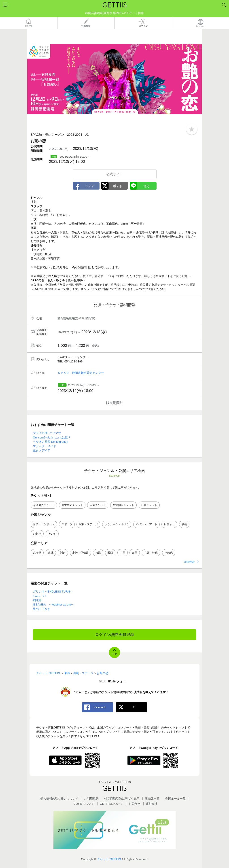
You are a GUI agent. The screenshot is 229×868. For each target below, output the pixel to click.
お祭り (37, 534)
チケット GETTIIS (109, 859)
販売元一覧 (152, 799)
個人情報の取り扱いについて (59, 799)
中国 (123, 553)
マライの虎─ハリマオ (47, 433)
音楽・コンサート (44, 524)
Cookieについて (84, 804)
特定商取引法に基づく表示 (122, 799)
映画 (184, 524)
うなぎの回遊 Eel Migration (50, 442)
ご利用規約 (91, 799)
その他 (52, 534)
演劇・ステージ (88, 524)
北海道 (37, 553)
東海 (98, 553)
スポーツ (67, 524)
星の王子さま (42, 609)
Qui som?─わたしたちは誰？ (52, 437)
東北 (51, 553)
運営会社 (152, 804)
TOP (114, 654)
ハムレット (40, 596)
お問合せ (134, 804)
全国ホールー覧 (175, 799)
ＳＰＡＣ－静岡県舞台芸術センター (81, 373)
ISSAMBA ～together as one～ (54, 604)
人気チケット (98, 505)
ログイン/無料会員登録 (115, 635)
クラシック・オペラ (117, 524)
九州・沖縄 (151, 553)
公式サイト (115, 174)
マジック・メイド (45, 446)
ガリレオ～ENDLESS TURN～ (53, 592)
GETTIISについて (111, 804)
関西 (110, 553)
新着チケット (149, 505)
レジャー (169, 524)
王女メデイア (42, 450)
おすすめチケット (72, 505)
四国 (135, 553)
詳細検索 (189, 562)
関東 (63, 553)
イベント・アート (146, 524)
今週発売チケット (44, 505)
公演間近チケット (123, 505)
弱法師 (37, 600)
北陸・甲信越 (81, 553)
